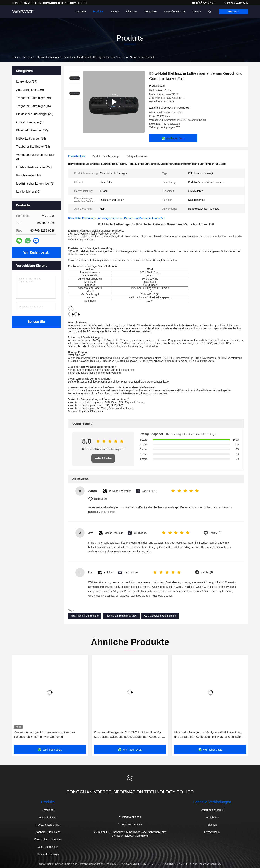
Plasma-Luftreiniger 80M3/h (121, 616)
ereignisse (151, 11)
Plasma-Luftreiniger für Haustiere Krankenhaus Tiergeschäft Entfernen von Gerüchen (45, 734)
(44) (29, 175)
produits (27, 57)
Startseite (80, 11)
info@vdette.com (204, 3)
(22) (34, 167)
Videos (115, 11)
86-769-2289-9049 (236, 3)
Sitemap (212, 825)
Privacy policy (212, 832)
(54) (31, 138)
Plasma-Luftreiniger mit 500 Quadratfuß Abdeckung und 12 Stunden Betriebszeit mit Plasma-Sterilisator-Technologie (208, 735)
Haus (15, 57)
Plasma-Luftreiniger (48, 57)
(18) (33, 147)
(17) (27, 82)
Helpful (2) (100, 499)
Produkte (98, 11)
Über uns (132, 11)
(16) (34, 106)
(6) (30, 122)
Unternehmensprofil (212, 810)
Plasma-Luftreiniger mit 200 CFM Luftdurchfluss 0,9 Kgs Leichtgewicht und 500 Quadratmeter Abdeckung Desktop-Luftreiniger (129, 735)
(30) (35, 157)
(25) (35, 114)
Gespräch (234, 11)
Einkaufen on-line (175, 11)
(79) (34, 98)
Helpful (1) (215, 533)
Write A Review (103, 458)
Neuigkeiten (212, 817)
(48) (32, 130)
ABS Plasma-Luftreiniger (85, 616)
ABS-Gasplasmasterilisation (160, 616)
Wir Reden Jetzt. (36, 252)
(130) (30, 90)
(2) (35, 184)
